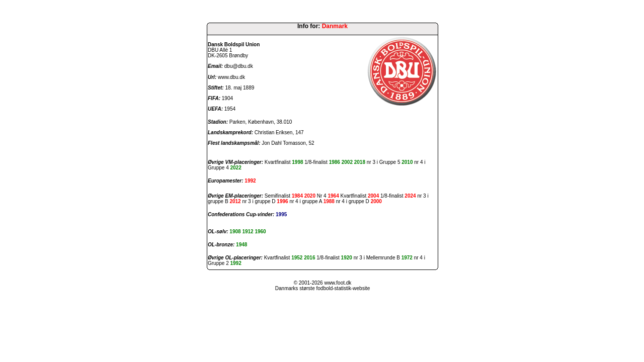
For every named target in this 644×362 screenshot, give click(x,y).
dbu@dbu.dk (239, 66)
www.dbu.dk (231, 77)
